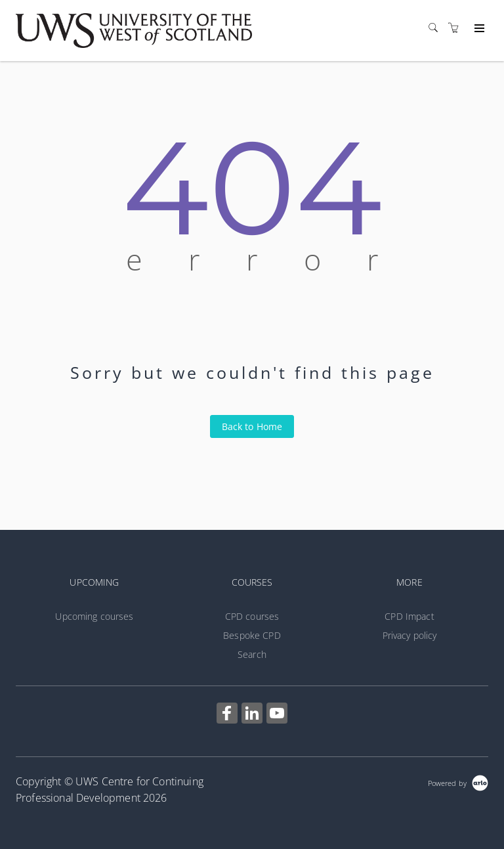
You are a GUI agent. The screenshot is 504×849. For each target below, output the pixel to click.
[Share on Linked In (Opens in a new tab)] (252, 715)
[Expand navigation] (478, 29)
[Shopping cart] (457, 28)
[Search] (436, 28)
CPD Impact (409, 616)
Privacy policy (410, 635)
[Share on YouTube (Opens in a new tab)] (277, 715)
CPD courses (252, 616)
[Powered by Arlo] (458, 782)
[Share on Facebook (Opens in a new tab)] (227, 715)
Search (252, 654)
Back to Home (252, 426)
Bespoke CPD (252, 635)
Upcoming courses (94, 616)
